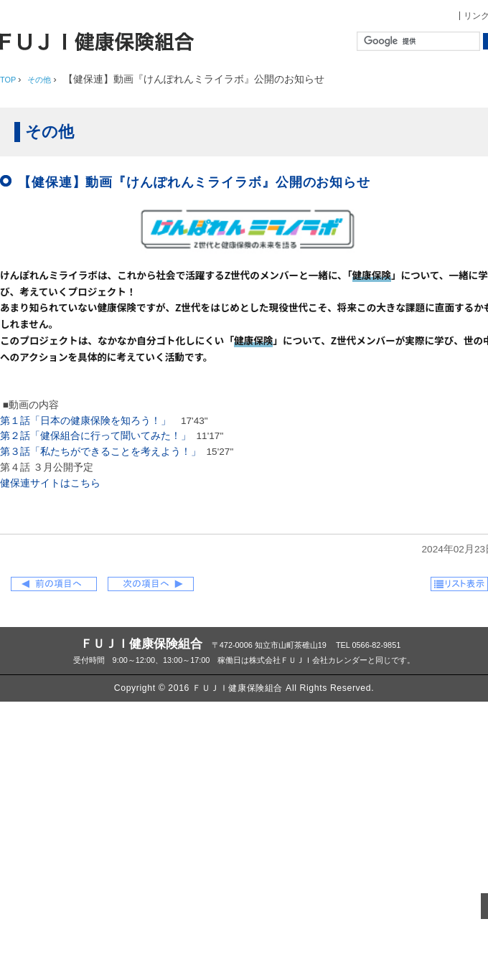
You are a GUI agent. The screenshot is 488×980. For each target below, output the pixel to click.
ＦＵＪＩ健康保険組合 (141, 644)
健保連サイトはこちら (50, 483)
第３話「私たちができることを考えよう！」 (100, 452)
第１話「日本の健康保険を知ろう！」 (85, 421)
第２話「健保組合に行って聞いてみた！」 (95, 436)
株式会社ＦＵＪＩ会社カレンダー (308, 660)
